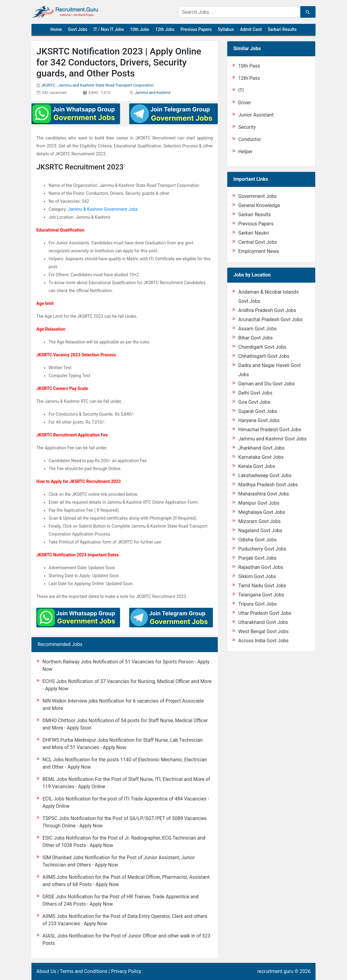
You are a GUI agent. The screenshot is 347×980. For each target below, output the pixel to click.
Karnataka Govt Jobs (261, 457)
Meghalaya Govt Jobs (262, 512)
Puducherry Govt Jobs (262, 549)
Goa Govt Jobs (254, 402)
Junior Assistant (256, 115)
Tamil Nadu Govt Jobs (262, 586)
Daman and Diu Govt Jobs (267, 384)
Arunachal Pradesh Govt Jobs (270, 319)
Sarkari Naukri (254, 233)
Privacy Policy (126, 971)
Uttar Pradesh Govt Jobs (265, 613)
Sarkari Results (282, 29)
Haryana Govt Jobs (259, 420)
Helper (245, 152)
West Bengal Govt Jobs (263, 631)
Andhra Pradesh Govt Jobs (267, 310)
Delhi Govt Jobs (255, 393)
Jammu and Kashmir (153, 93)
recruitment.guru (275, 971)
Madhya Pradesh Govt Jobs (268, 485)
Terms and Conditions (84, 971)
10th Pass (249, 66)
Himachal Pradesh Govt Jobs (270, 430)
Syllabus (226, 29)
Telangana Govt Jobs (261, 595)
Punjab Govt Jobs (257, 558)
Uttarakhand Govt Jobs (263, 622)
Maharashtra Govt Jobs (264, 494)
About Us (46, 971)
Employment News (259, 251)
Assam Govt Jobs (258, 329)
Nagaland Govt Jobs (260, 531)
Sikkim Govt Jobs (257, 576)
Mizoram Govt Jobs (259, 521)
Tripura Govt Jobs (258, 604)
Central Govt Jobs (258, 242)
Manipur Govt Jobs (259, 503)
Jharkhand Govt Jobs (261, 448)
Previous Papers (196, 29)
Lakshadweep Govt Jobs (265, 475)
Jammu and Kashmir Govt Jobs (272, 439)
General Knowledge (259, 205)
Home (56, 29)
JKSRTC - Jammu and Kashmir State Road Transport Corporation (97, 85)
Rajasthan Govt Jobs (261, 567)
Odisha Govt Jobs (258, 540)
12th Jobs (165, 29)
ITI (241, 90)
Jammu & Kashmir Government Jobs (103, 209)
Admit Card (251, 29)
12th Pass (249, 78)
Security (247, 127)
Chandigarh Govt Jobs (262, 347)
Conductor (250, 139)
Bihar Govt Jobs (256, 338)
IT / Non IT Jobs (109, 29)
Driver (245, 103)
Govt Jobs (78, 29)
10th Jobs (140, 29)
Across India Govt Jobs (263, 641)
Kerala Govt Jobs (257, 466)
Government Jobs (258, 196)
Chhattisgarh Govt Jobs (264, 356)
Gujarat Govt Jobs (258, 411)
